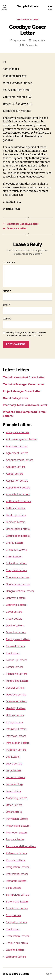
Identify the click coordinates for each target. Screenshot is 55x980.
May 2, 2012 (39, 40)
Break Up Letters (16, 515)
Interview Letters (16, 736)
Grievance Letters (16, 701)
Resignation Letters (17, 867)
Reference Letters (16, 853)
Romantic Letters (16, 881)
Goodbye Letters (28, 19)
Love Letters (13, 791)
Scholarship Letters (17, 902)
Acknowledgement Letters (22, 439)
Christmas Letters (16, 550)
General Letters (15, 688)
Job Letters (13, 757)
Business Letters (16, 522)
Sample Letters (27, 6)
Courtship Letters (16, 605)
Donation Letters (16, 632)
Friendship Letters (16, 674)
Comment (9, 263)
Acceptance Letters (18, 432)
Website (7, 319)
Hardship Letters (16, 708)
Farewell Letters (15, 646)
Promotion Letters (17, 833)
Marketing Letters (16, 798)
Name (7, 291)
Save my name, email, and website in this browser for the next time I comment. (26, 334)
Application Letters (17, 481)
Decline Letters (15, 626)
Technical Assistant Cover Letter (24, 377)
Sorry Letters (14, 915)
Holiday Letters (15, 715)
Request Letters (15, 860)
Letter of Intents (15, 777)
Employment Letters (18, 639)
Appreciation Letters (18, 494)
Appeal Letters (14, 474)
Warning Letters (15, 950)
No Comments (30, 45)
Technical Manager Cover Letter (24, 384)
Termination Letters (17, 936)
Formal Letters (14, 667)
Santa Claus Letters (17, 895)
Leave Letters (14, 764)
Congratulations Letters (20, 591)
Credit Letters (14, 619)
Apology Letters (15, 467)
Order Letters (14, 812)
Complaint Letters (16, 570)
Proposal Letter (15, 839)
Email (7, 305)
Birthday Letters (15, 508)
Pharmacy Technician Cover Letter (25, 405)
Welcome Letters (16, 957)
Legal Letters (14, 770)
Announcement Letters (19, 460)
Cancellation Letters (18, 529)
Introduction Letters (18, 743)
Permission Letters (17, 819)
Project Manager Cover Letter (22, 391)
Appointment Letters (18, 488)
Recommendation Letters (21, 846)
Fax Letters (13, 653)
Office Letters (14, 805)
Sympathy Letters (16, 922)
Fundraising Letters (17, 681)
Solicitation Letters (17, 908)
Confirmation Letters (18, 584)
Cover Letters (14, 612)
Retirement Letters (17, 874)
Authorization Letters (18, 501)
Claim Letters (14, 557)
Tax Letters (13, 929)
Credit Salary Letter (16, 398)
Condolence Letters (18, 577)
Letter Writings (15, 784)
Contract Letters (16, 598)
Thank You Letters (17, 943)
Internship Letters (16, 729)
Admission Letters (16, 446)
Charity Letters (15, 543)
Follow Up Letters (16, 660)
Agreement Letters (17, 453)
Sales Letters (14, 888)
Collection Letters (16, 563)
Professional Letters (18, 826)
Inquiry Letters (14, 722)
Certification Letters (18, 536)
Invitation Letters (16, 750)
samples (21, 40)
